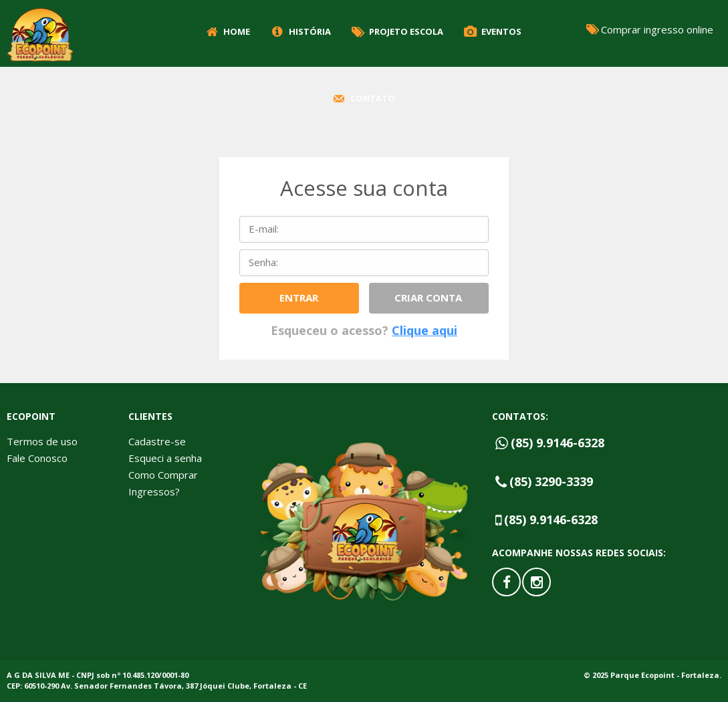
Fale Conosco (37, 458)
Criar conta (428, 298)
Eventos (492, 31)
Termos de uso (42, 441)
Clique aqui (424, 330)
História (299, 31)
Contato (362, 98)
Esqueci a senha (165, 458)
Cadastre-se (157, 441)
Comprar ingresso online (649, 29)
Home (227, 31)
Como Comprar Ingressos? (163, 483)
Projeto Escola (396, 31)
